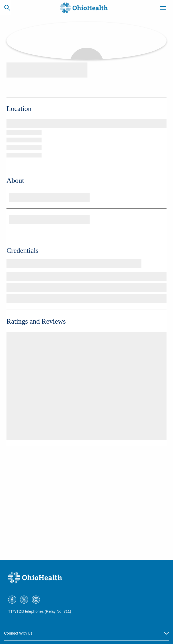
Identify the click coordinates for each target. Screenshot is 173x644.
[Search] (7, 8)
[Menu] (163, 9)
